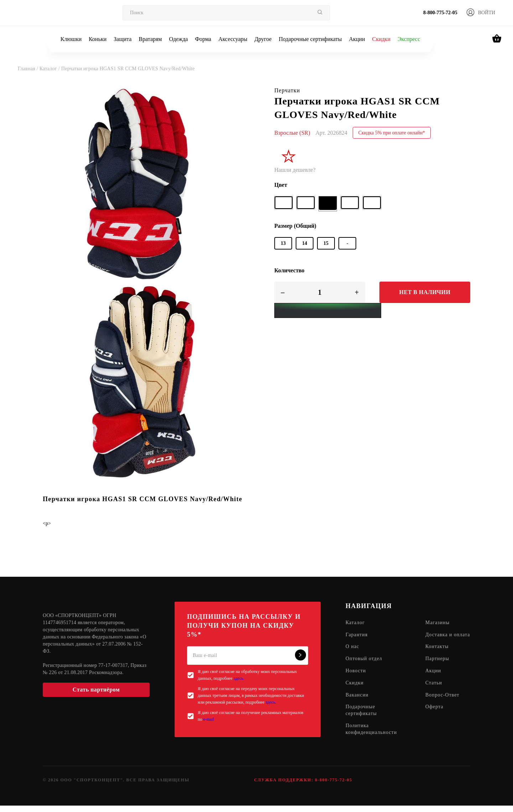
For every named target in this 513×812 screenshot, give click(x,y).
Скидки (381, 39)
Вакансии (357, 702)
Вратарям (150, 39)
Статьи (434, 690)
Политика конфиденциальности (371, 737)
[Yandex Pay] (328, 310)
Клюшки (71, 39)
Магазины (438, 623)
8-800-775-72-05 (440, 13)
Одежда (179, 39)
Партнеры (438, 666)
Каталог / (50, 69)
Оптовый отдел (364, 666)
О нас (353, 654)
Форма (203, 39)
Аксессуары (233, 39)
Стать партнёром (96, 690)
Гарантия (357, 635)
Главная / (29, 69)
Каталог (355, 623)
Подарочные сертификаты (310, 39)
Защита (123, 39)
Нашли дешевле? (295, 170)
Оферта (435, 715)
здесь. (239, 678)
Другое (263, 39)
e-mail (209, 719)
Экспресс (409, 39)
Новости (356, 678)
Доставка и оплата (439, 638)
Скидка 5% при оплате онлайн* (392, 133)
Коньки (98, 39)
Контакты (437, 654)
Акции (357, 39)
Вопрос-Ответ (443, 702)
